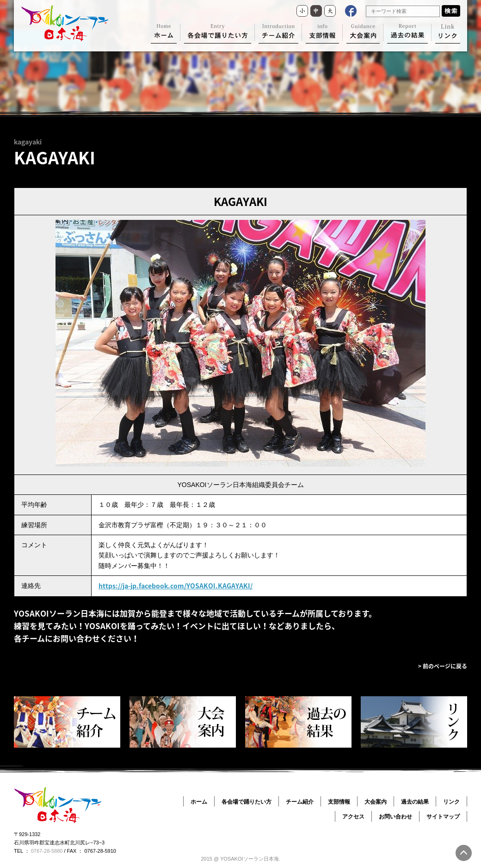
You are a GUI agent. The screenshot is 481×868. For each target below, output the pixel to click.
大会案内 (376, 802)
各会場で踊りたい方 (247, 802)
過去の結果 (415, 802)
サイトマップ (443, 817)
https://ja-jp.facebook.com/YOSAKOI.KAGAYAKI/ (176, 586)
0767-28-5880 (47, 851)
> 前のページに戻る (443, 666)
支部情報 (339, 802)
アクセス (353, 817)
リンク (451, 802)
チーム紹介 (300, 802)
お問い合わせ (395, 817)
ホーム (199, 802)
